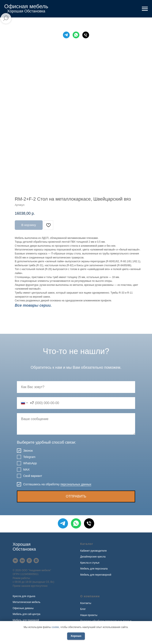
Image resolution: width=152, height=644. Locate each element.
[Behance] (22, 561)
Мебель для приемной (26, 620)
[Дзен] (36, 561)
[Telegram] (66, 35)
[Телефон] (86, 35)
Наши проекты (89, 615)
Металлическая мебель (26, 602)
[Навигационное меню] (145, 9)
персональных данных (76, 484)
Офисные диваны (23, 608)
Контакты (86, 603)
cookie (55, 627)
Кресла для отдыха (24, 596)
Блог (83, 609)
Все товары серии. (33, 305)
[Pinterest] (29, 561)
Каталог (87, 544)
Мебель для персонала (94, 569)
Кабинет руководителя (93, 551)
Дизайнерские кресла (93, 557)
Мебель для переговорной (96, 575)
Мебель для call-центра (26, 614)
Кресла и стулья (90, 563)
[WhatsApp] (76, 35)
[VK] (15, 561)
